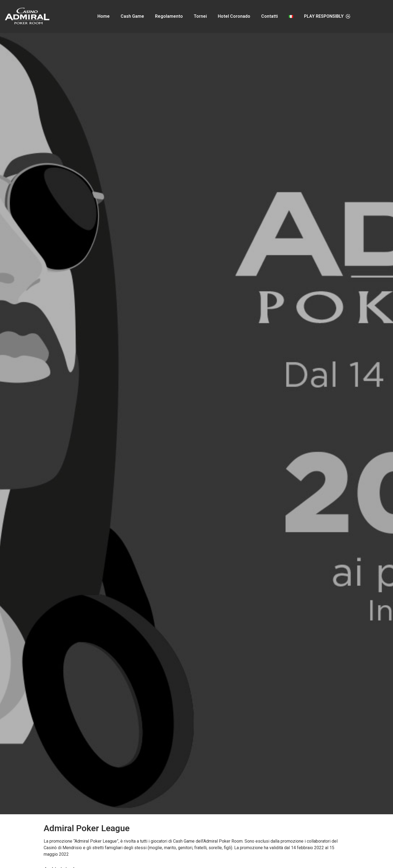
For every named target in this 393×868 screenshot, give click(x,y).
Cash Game (132, 16)
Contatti (270, 16)
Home (104, 16)
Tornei (200, 16)
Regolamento (169, 16)
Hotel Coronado (234, 16)
